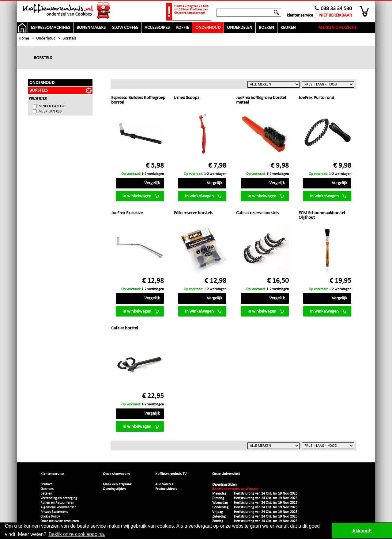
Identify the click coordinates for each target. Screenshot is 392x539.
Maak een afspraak (117, 484)
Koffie (183, 28)
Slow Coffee (125, 28)
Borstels (39, 91)
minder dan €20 (52, 106)
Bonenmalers (91, 28)
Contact (46, 484)
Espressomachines (51, 28)
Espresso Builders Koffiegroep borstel (138, 100)
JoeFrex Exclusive (127, 213)
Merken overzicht (337, 28)
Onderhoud (208, 28)
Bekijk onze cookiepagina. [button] (77, 534)
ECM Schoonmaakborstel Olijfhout (322, 215)
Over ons (47, 489)
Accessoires (157, 28)
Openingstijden (114, 489)
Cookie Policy (50, 517)
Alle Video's (164, 484)
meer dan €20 (50, 112)
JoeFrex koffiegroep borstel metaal (261, 100)
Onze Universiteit (226, 474)
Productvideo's (166, 489)
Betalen (46, 494)
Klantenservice (300, 15)
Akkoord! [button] (362, 531)
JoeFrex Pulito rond (316, 98)
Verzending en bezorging (59, 498)
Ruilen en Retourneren (57, 503)
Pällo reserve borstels (193, 213)
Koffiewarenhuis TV (171, 474)
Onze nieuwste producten (60, 521)
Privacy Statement (54, 512)
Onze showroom (116, 474)
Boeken (266, 28)
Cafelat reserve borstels (258, 213)
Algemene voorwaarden (58, 507)
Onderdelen (240, 28)
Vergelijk (152, 183)
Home (24, 38)
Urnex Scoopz (186, 98)
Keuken (288, 28)
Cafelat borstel (124, 328)
